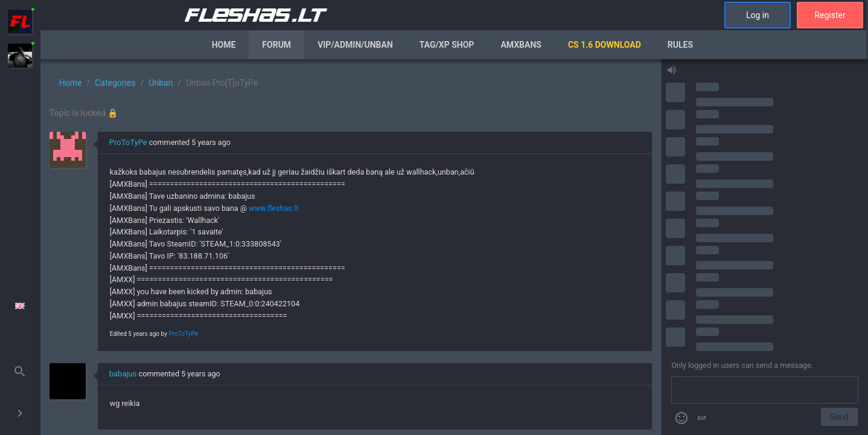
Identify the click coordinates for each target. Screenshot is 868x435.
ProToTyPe (128, 142)
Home (224, 45)
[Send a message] (765, 390)
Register (830, 15)
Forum (276, 45)
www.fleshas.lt (273, 208)
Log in (758, 15)
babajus (123, 374)
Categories (115, 83)
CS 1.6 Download (605, 45)
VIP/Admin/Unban (355, 45)
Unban (161, 83)
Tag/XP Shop (447, 45)
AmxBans (521, 45)
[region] (351, 247)
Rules (680, 45)
